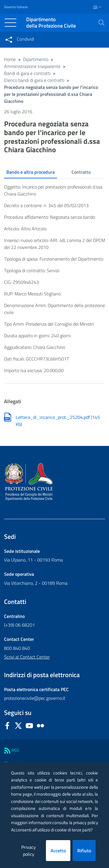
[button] (101, 23)
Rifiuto (84, 851)
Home (10, 59)
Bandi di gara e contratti (27, 73)
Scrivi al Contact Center (27, 657)
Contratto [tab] (81, 172)
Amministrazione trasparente (32, 66)
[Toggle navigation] (10, 23)
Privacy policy (28, 851)
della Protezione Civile (51, 23)
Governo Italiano (16, 7)
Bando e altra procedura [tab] (31, 172)
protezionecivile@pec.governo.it (35, 698)
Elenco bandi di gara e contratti (34, 80)
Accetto (58, 851)
